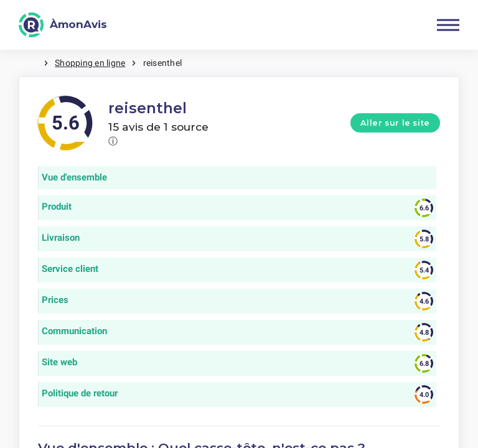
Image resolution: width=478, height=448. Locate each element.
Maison (31, 63)
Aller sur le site (395, 123)
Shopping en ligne (90, 63)
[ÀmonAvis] (63, 25)
